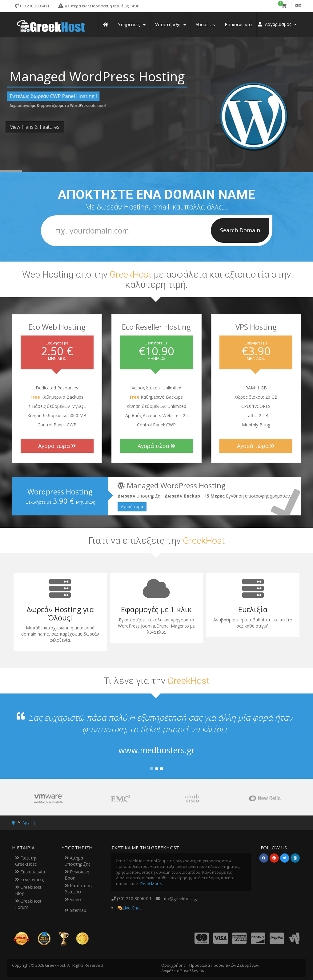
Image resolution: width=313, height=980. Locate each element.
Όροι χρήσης (173, 965)
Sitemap (75, 910)
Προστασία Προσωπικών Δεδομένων (224, 965)
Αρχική (29, 823)
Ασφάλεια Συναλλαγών (183, 971)
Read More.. (152, 884)
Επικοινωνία (30, 872)
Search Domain (240, 230)
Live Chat (132, 908)
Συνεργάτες (29, 879)
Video (73, 899)
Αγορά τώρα (57, 446)
